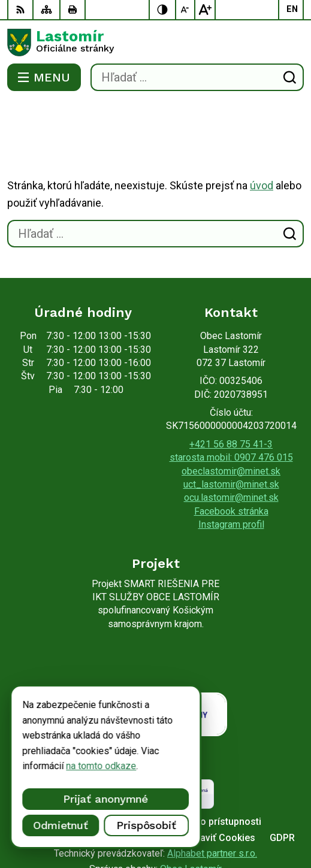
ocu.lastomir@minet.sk (231, 450)
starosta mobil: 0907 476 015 (231, 409)
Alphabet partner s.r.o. (212, 805)
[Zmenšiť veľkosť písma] (186, 10)
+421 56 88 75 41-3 (231, 396)
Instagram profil (231, 477)
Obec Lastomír (191, 821)
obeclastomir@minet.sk (231, 423)
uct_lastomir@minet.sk (231, 436)
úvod (262, 137)
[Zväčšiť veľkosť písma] (205, 10)
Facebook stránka (231, 463)
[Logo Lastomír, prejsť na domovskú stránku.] (155, 43)
